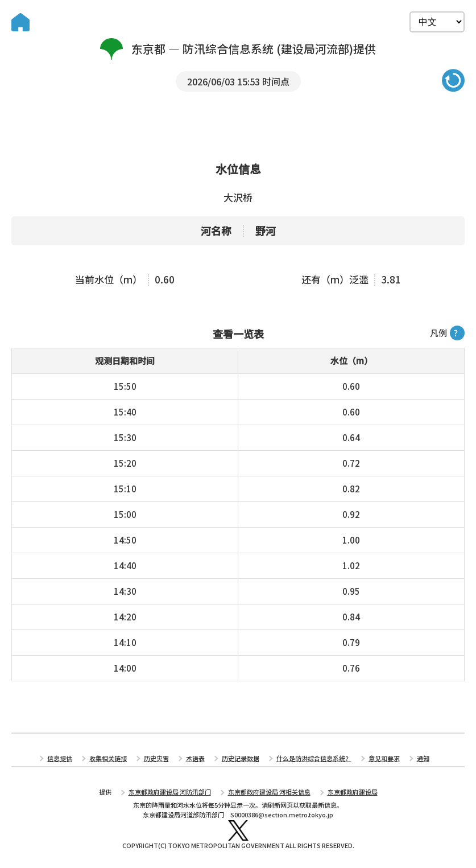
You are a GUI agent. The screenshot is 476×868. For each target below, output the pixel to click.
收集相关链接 (108, 758)
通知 (423, 758)
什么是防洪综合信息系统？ (314, 758)
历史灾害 (156, 758)
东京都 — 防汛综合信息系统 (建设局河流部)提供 (238, 49)
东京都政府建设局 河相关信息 (269, 792)
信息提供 (60, 758)
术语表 (195, 758)
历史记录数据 (241, 758)
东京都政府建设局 (353, 792)
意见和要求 (384, 758)
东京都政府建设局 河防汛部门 (170, 792)
